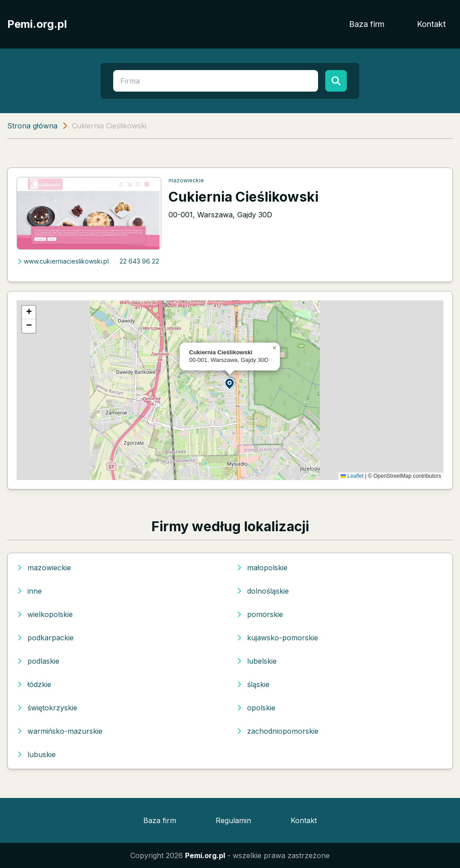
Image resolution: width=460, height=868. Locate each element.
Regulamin (233, 820)
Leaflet (352, 476)
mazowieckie (186, 180)
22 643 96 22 (139, 261)
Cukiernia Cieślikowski (243, 197)
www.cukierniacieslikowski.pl (63, 261)
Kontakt (431, 24)
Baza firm (367, 24)
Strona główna (32, 126)
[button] (230, 383)
